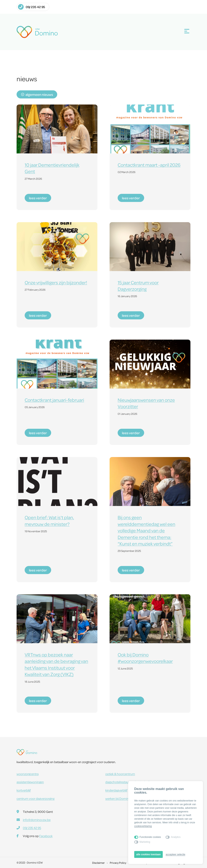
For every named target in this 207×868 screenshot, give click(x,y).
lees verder (38, 198)
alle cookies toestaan (148, 854)
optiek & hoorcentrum (120, 774)
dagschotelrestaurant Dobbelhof (127, 782)
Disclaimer (98, 863)
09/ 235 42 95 (32, 7)
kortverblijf (24, 790)
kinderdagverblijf (116, 790)
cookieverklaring (143, 826)
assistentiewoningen (30, 782)
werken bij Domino (121, 798)
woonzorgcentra (28, 774)
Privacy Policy (118, 863)
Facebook (46, 836)
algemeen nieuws (37, 94)
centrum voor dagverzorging (35, 798)
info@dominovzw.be (37, 820)
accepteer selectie (176, 854)
